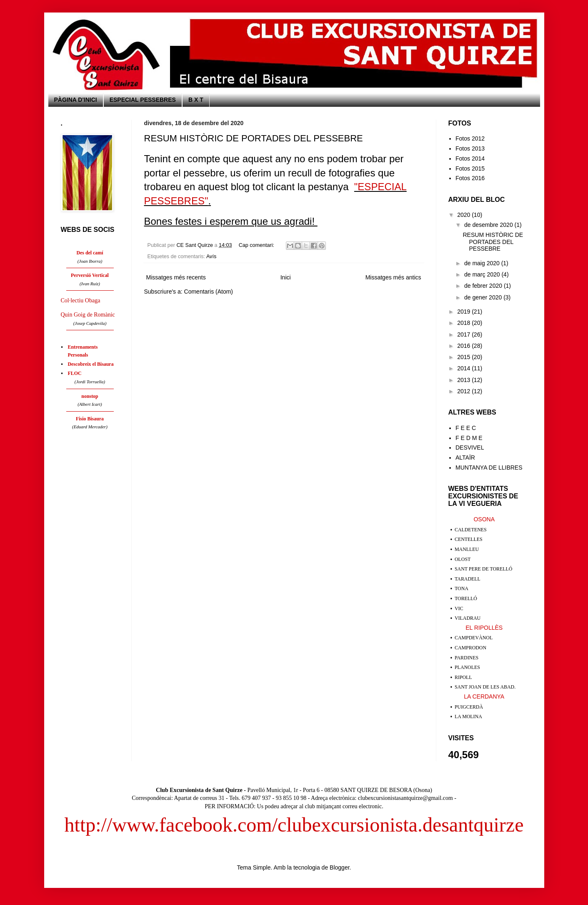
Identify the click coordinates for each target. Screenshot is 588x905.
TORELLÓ (466, 598)
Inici (286, 277)
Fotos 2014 (470, 158)
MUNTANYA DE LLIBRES (489, 468)
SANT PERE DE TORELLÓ (483, 569)
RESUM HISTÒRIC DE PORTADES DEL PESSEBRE (254, 138)
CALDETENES (471, 530)
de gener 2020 (484, 297)
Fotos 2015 (470, 168)
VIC (459, 608)
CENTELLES (469, 539)
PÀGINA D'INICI (76, 100)
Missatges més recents (176, 277)
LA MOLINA (468, 716)
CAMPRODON (470, 648)
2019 (464, 312)
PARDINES (467, 658)
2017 (464, 334)
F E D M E (469, 438)
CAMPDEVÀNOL (474, 638)
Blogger (339, 867)
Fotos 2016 (470, 178)
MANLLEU (467, 549)
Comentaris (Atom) (209, 292)
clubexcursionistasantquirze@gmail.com (405, 798)
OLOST (463, 559)
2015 (464, 357)
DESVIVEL (470, 447)
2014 (464, 368)
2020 (464, 215)
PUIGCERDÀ (469, 707)
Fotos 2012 (470, 138)
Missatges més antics (393, 277)
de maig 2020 (483, 263)
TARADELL (468, 579)
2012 (464, 391)
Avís (211, 256)
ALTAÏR (465, 458)
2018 (464, 323)
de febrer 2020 (484, 286)
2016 (464, 346)
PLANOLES (467, 667)
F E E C (466, 428)
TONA (462, 588)
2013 (464, 380)
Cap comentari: (257, 245)
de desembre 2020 (489, 225)
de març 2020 (483, 274)
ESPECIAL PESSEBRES (143, 100)
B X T (196, 100)
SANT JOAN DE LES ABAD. (485, 687)
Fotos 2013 (470, 148)
